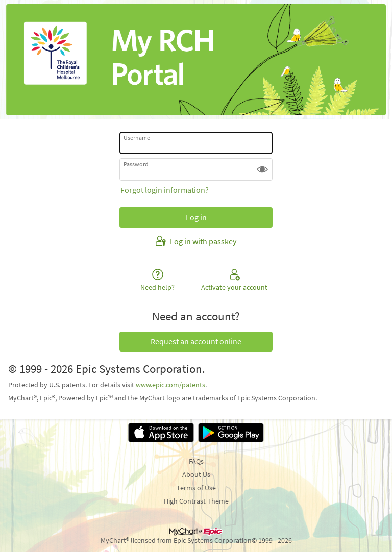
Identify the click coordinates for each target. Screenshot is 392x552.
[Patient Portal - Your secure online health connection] (196, 60)
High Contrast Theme (196, 501)
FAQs (196, 461)
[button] (262, 169)
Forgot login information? (165, 190)
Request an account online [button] (196, 341)
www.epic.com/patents (170, 385)
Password (136, 164)
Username (137, 137)
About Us (196, 474)
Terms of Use (196, 488)
